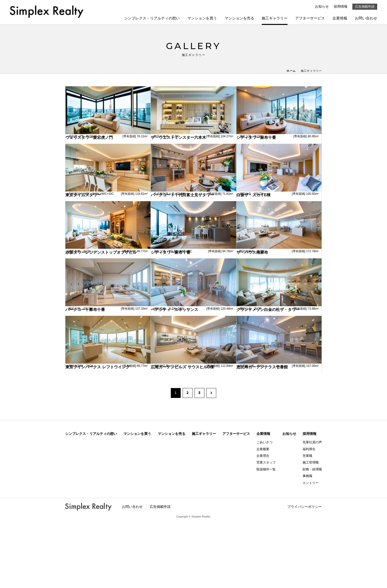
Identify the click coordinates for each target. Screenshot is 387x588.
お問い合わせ (366, 18)
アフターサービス (310, 18)
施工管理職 (311, 528)
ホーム (291, 71)
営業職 (307, 521)
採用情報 (341, 6)
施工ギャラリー (275, 18)
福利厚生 (309, 514)
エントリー (311, 548)
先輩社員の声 (312, 508)
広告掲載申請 (365, 7)
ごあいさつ (264, 508)
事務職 (307, 541)
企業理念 (263, 521)
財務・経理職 (312, 534)
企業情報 (340, 18)
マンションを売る (239, 18)
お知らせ (322, 6)
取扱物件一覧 (266, 534)
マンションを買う (202, 18)
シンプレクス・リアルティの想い (152, 18)
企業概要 (263, 514)
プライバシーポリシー (305, 572)
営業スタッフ (266, 528)
